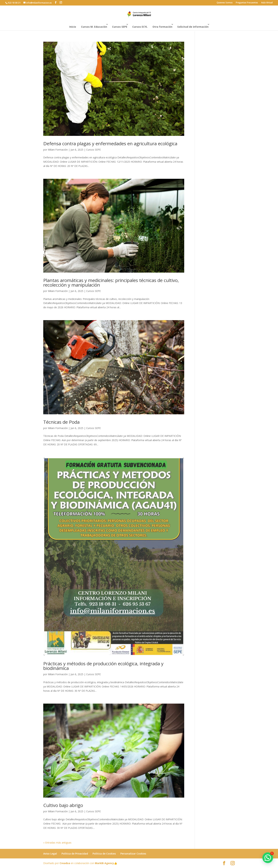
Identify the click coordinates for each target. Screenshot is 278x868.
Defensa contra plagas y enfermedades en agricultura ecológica (110, 143)
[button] (268, 858)
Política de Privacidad (75, 854)
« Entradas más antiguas (57, 843)
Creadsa (65, 863)
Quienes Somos (225, 3)
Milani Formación (58, 150)
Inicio (73, 27)
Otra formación (162, 27)
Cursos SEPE (120, 27)
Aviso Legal (50, 854)
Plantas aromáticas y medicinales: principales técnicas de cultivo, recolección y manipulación (111, 283)
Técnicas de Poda (61, 422)
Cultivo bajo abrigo (63, 805)
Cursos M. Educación (94, 27)
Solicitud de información (193, 27)
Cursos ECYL (140, 27)
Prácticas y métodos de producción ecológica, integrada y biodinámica (103, 666)
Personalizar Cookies (133, 854)
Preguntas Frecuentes (247, 3)
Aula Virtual (267, 3)
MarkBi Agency (104, 863)
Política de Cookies (104, 854)
